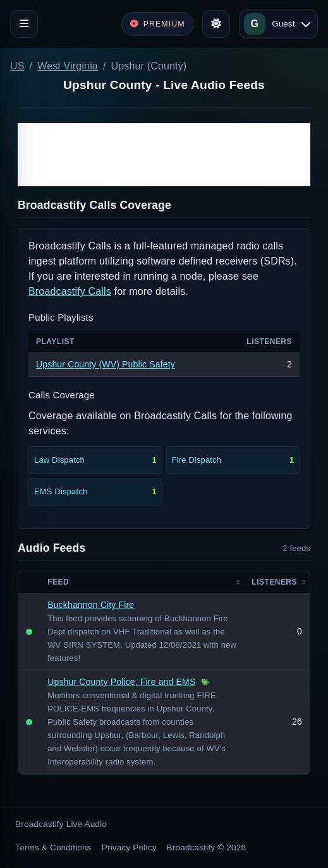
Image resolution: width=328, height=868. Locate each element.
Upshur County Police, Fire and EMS (121, 682)
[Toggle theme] (216, 24)
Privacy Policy (129, 847)
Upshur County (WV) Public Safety (106, 364)
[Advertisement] (164, 155)
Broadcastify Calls (70, 291)
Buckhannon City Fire (91, 605)
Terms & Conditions (53, 847)
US (17, 66)
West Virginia (68, 66)
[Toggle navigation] (24, 24)
